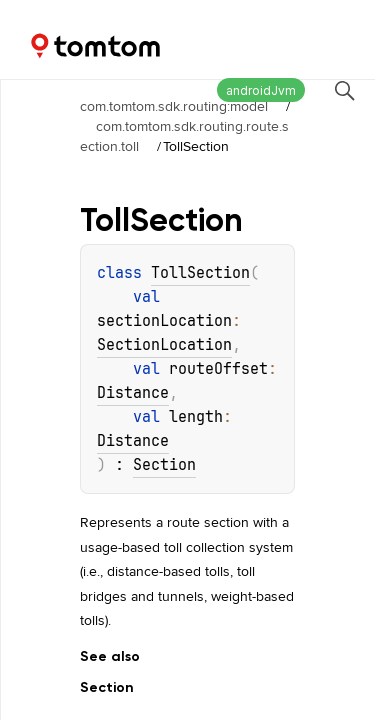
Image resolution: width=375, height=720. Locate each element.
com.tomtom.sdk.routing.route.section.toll (184, 136)
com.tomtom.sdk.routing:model (174, 106)
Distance (133, 393)
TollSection (200, 273)
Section (164, 465)
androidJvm (261, 90)
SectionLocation (164, 345)
